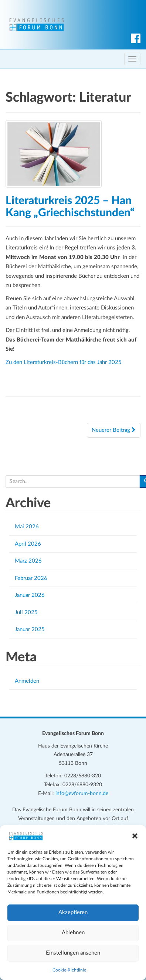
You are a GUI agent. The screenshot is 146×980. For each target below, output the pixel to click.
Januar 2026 (30, 595)
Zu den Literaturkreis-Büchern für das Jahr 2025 (64, 362)
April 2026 (28, 544)
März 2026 (28, 561)
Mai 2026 (27, 527)
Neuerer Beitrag (114, 430)
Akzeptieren (73, 912)
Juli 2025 (26, 612)
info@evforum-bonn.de (82, 794)
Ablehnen (73, 933)
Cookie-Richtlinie (69, 970)
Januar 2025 (30, 629)
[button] (135, 836)
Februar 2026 (31, 578)
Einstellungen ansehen (73, 953)
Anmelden (27, 681)
